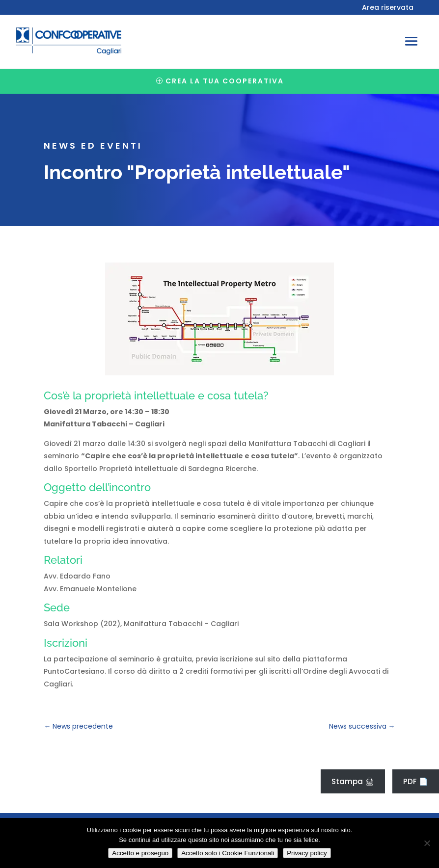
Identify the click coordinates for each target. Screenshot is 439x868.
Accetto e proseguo (140, 853)
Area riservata (388, 8)
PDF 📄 (416, 781)
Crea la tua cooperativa (225, 81)
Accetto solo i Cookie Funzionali (228, 853)
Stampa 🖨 (353, 781)
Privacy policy (307, 853)
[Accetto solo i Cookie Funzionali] (427, 843)
